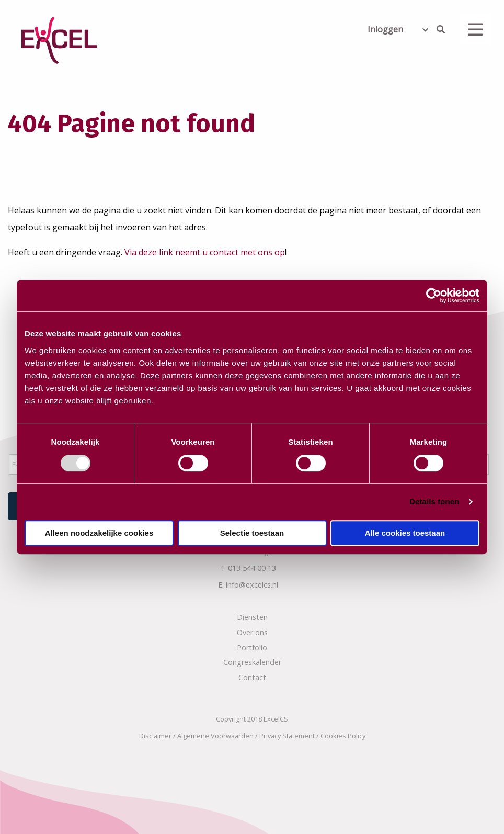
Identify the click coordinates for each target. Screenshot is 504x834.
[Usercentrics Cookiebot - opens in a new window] (434, 296)
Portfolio (252, 645)
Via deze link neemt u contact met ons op (205, 252)
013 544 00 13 (252, 566)
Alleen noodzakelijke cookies (99, 533)
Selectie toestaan (252, 533)
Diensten (252, 615)
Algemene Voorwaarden (215, 734)
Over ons (252, 630)
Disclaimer (155, 734)
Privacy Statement (287, 734)
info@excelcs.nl (252, 583)
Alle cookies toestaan (405, 533)
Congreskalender (252, 660)
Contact (252, 675)
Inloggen (385, 29)
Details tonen (434, 501)
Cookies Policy (343, 734)
